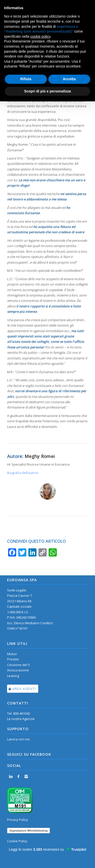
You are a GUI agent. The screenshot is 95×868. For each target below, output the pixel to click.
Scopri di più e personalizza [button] (47, 91)
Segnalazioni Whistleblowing (29, 831)
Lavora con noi (18, 739)
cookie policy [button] (40, 36)
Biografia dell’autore (23, 473)
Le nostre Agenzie (21, 719)
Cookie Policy (17, 841)
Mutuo (12, 654)
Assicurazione (18, 670)
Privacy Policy (17, 820)
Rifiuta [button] (26, 79)
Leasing (13, 676)
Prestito (13, 659)
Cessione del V (18, 665)
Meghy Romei (40, 456)
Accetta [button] (69, 79)
